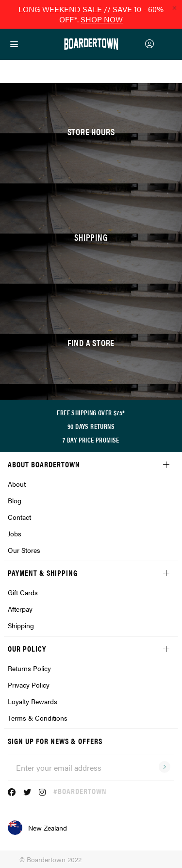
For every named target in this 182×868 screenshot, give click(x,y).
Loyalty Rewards (33, 701)
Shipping (21, 625)
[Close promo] (174, 8)
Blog (15, 500)
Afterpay (20, 609)
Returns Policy (29, 668)
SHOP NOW (102, 19)
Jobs (15, 533)
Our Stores (24, 550)
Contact (19, 517)
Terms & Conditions (38, 718)
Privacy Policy (29, 685)
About (17, 484)
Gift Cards (23, 592)
